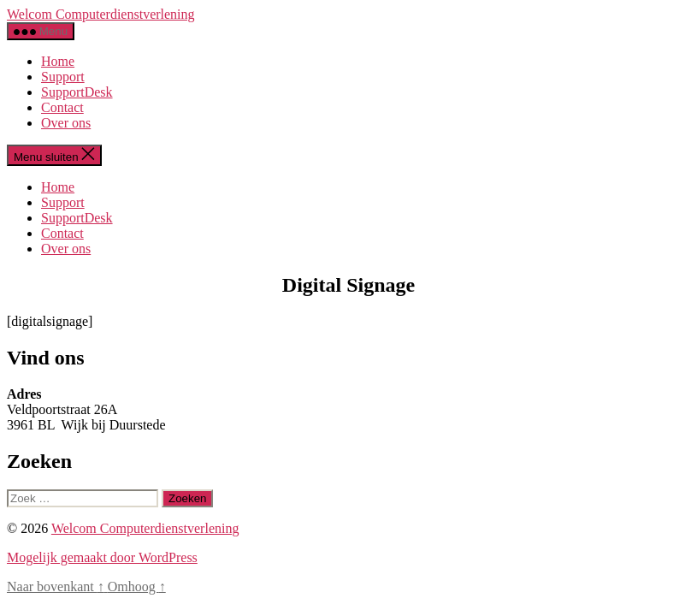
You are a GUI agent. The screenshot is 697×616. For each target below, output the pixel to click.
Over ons (66, 123)
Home (58, 61)
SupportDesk (77, 92)
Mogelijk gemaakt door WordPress (102, 557)
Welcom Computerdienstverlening (101, 14)
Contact (62, 107)
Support (63, 77)
